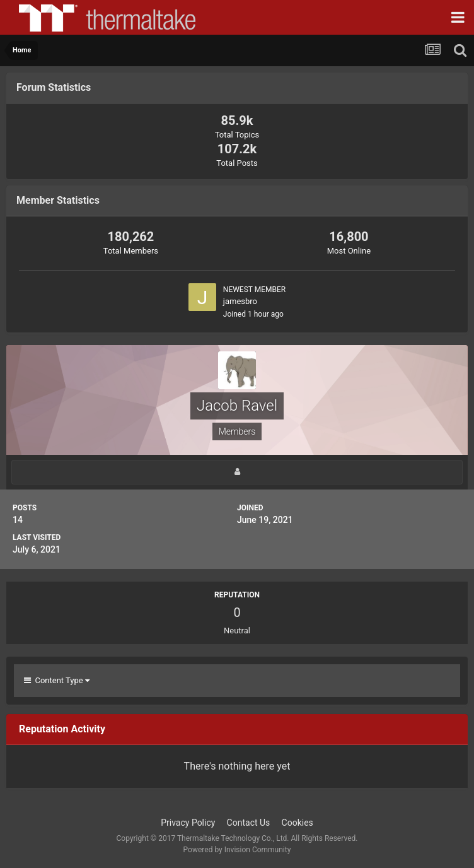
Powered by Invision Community (237, 850)
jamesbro (240, 301)
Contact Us (249, 823)
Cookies (298, 823)
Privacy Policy (188, 823)
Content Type (57, 680)
